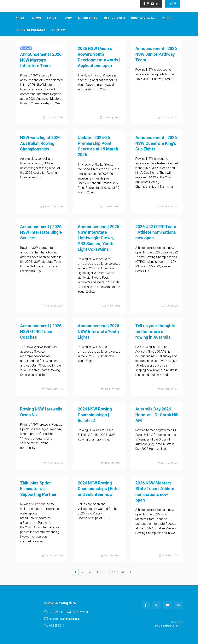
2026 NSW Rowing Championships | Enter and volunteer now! (99, 489)
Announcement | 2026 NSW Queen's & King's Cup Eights (156, 143)
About (21, 18)
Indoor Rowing (143, 18)
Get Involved (114, 18)
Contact (60, 30)
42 (114, 572)
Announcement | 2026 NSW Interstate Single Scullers (41, 232)
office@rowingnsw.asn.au (62, 619)
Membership (88, 18)
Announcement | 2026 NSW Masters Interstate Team (41, 60)
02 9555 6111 (55, 625)
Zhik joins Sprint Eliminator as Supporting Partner (38, 489)
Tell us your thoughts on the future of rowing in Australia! (155, 331)
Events (53, 18)
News (37, 18)
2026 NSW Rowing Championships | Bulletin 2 (95, 415)
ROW (68, 18)
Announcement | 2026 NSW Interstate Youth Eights (98, 331)
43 (122, 572)
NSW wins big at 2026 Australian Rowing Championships (40, 143)
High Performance (31, 30)
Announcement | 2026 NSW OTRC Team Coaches (41, 331)
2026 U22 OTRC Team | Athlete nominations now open (156, 232)
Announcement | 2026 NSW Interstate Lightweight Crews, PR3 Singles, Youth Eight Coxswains (98, 238)
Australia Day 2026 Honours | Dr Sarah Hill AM (157, 415)
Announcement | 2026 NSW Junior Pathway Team (156, 54)
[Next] (130, 572)
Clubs (167, 18)
